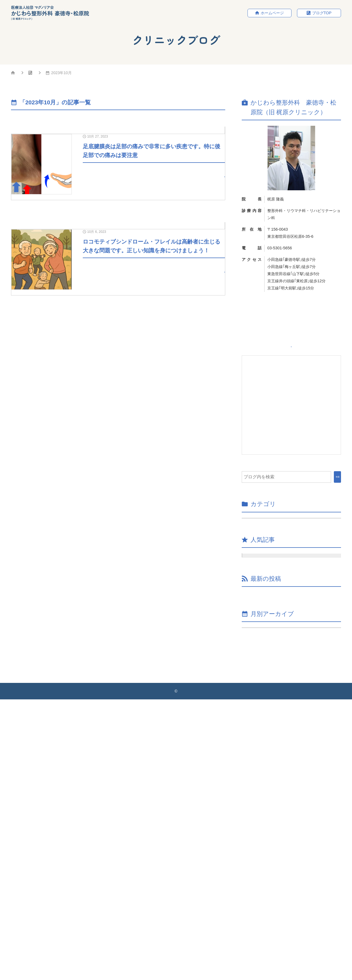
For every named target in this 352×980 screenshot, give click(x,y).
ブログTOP (322, 13)
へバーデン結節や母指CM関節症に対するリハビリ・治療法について (296, 617)
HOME (22, 74)
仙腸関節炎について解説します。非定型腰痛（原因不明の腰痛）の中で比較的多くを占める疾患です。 (296, 592)
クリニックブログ (61, 74)
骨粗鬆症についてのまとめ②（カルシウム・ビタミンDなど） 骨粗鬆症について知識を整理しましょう (293, 844)
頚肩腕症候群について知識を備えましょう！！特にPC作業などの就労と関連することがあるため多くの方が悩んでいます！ (296, 693)
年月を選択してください (269, 901)
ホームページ (272, 13)
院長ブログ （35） (265, 537)
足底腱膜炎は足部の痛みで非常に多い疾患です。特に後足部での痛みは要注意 (296, 641)
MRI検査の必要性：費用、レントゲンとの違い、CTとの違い (296, 665)
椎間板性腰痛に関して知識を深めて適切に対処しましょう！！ (294, 756)
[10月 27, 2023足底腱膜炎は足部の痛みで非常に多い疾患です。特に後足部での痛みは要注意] (118, 186)
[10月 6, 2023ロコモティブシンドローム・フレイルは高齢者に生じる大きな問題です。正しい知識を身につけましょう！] (118, 320)
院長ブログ (213, 132)
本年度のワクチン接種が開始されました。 (291, 794)
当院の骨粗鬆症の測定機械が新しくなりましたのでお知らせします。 (294, 777)
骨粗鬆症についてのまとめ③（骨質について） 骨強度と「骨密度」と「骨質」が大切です (293, 815)
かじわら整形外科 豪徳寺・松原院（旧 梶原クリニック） (177, 971)
